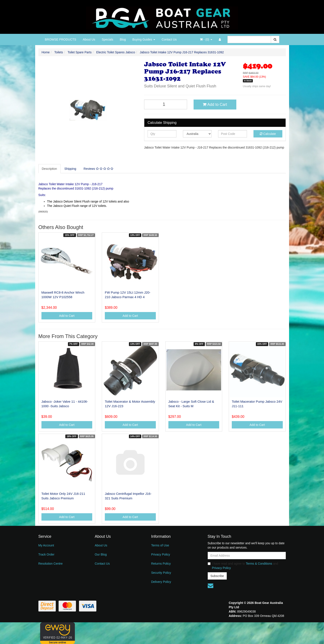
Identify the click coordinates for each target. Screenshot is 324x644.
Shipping (70, 169)
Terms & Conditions (259, 564)
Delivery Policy (161, 582)
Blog (123, 39)
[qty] (162, 134)
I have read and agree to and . (243, 566)
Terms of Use (160, 545)
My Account (46, 545)
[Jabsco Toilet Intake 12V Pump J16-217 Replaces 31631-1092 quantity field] (166, 104)
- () (206, 39)
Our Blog (101, 554)
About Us (89, 39)
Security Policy (161, 573)
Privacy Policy (160, 554)
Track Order (46, 554)
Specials (108, 39)
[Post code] (233, 134)
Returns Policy (161, 564)
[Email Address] (247, 556)
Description (49, 169)
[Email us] (211, 586)
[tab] (50, 169)
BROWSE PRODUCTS (61, 39)
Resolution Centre (51, 564)
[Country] (197, 134)
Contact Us (169, 39)
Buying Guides (144, 39)
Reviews (98, 169)
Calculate (268, 134)
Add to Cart (215, 105)
